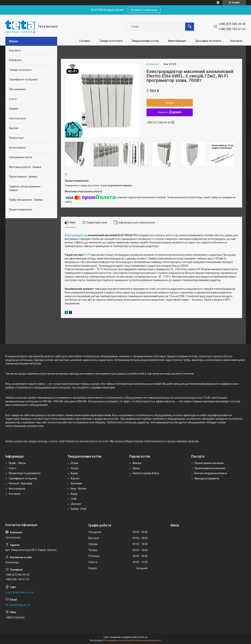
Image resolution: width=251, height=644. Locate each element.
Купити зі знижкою (144, 10)
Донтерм (76, 483)
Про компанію (17, 89)
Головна (85, 41)
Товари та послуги (111, 41)
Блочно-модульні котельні (211, 473)
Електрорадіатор (76, 235)
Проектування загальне (209, 463)
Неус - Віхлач (79, 489)
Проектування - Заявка (23, 177)
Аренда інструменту (207, 478)
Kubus (136, 468)
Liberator (76, 504)
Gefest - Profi (78, 509)
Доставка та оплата (208, 41)
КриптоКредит (177, 41)
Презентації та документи (25, 473)
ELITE (87, 255)
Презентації (16, 138)
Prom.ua (143, 637)
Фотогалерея (17, 148)
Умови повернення (21, 210)
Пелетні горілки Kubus (146, 473)
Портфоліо (15, 60)
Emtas (74, 463)
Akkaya (137, 463)
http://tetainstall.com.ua (19, 592)
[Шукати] (190, 27)
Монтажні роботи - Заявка (25, 167)
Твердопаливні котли (145, 41)
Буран (74, 473)
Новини (14, 109)
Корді (74, 494)
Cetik (74, 499)
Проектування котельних (210, 468)
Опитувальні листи (21, 157)
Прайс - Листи (17, 463)
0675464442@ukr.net (18, 605)
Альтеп (75, 478)
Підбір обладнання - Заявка (26, 200)
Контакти (236, 41)
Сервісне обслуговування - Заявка (25, 188)
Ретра (74, 468)
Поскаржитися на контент (118, 640)
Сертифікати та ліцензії (23, 79)
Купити (170, 103)
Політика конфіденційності (147, 640)
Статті (13, 99)
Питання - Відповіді (20, 483)
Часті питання (18, 118)
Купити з (170, 112)
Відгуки (14, 128)
